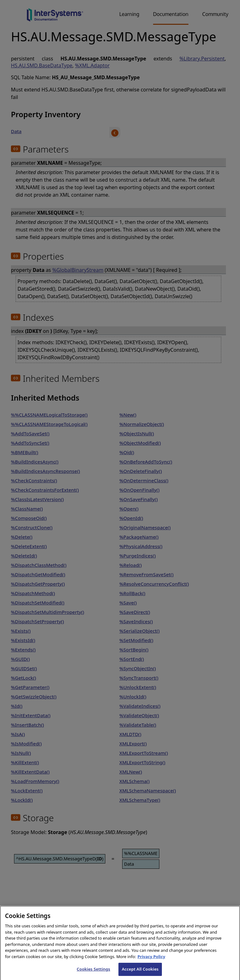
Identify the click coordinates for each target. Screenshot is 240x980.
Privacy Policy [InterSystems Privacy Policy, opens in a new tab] (151, 961)
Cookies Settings (94, 973)
